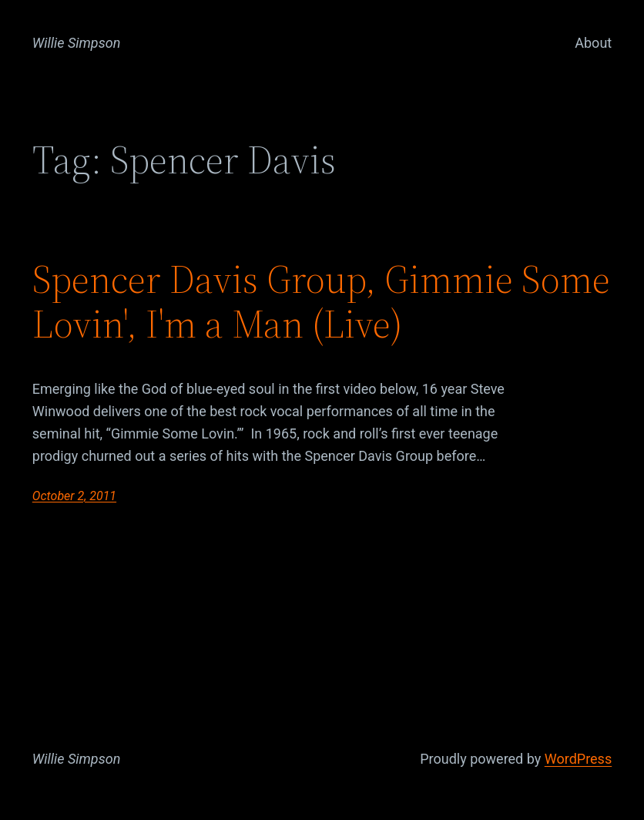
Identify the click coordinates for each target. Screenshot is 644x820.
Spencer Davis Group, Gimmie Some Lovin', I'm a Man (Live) (321, 302)
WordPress (578, 759)
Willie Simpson (77, 43)
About (593, 43)
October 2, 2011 (74, 496)
